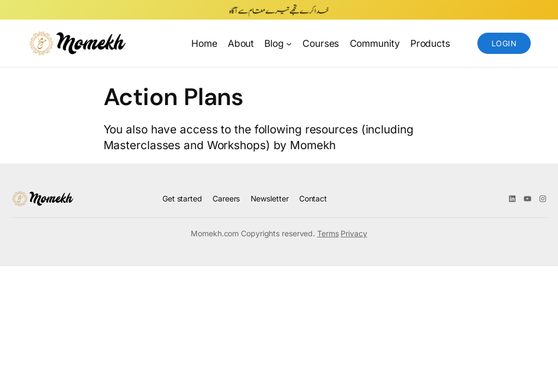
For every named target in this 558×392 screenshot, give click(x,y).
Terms (328, 233)
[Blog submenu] (289, 43)
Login (504, 43)
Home (204, 43)
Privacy (354, 233)
